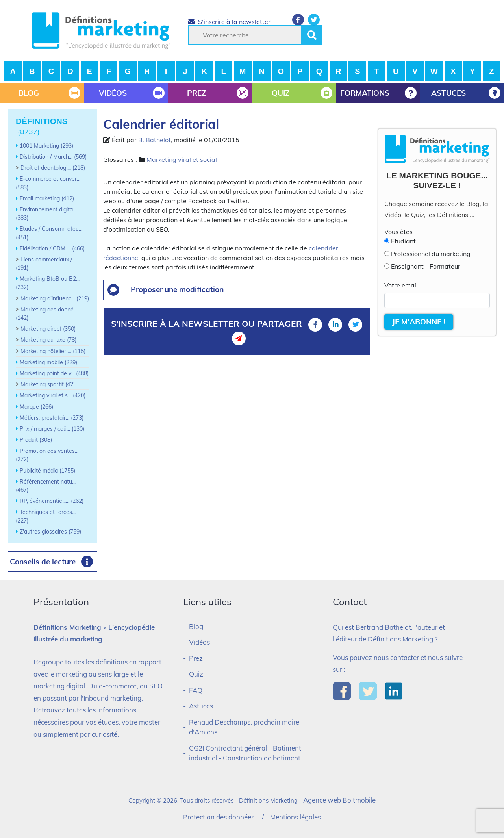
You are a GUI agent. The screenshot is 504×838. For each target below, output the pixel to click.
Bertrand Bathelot (383, 627)
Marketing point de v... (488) (54, 373)
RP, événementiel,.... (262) (52, 501)
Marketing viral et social (182, 159)
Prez (196, 658)
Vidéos (199, 642)
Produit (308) (36, 440)
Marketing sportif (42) (48, 384)
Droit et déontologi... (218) (53, 168)
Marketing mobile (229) (48, 362)
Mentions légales (296, 817)
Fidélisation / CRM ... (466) (52, 248)
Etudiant (403, 241)
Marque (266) (36, 407)
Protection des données (219, 817)
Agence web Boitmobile (339, 800)
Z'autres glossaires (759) (50, 532)
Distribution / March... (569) (53, 157)
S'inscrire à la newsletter (229, 22)
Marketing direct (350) (48, 329)
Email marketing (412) (47, 198)
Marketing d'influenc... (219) (55, 298)
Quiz (196, 674)
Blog (196, 626)
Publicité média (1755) (47, 471)
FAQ (196, 690)
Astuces (201, 706)
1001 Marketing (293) (46, 146)
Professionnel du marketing (431, 254)
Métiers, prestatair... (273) (52, 418)
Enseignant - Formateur (426, 266)
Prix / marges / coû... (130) (52, 429)
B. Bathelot (155, 140)
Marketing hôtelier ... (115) (53, 351)
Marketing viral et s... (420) (53, 395)
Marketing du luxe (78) (48, 340)
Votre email (401, 285)
